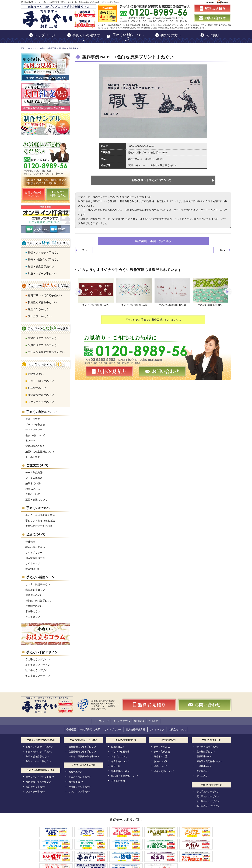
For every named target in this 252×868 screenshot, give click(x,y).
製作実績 (141, 718)
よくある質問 (33, 454)
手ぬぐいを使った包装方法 (40, 518)
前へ (222, 247)
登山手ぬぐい (33, 614)
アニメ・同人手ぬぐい (41, 378)
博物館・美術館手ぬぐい (39, 598)
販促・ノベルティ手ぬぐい (44, 250)
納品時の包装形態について (40, 449)
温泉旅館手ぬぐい (35, 587)
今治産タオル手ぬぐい (41, 392)
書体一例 (30, 438)
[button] (79, 289)
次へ (84, 247)
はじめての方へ (120, 718)
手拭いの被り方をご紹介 (39, 523)
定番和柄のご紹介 (35, 443)
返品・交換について (36, 497)
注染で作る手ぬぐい (40, 306)
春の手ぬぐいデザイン (38, 657)
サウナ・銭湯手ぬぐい (38, 582)
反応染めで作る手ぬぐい (42, 299)
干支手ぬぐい (33, 609)
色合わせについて (35, 433)
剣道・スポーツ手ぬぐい (42, 271)
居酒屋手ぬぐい (34, 592)
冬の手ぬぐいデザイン (38, 673)
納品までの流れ (34, 481)
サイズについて (34, 427)
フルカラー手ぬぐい (40, 313)
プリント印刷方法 (35, 422)
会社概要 (30, 539)
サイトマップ (33, 561)
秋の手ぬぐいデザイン (38, 667)
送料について (33, 491)
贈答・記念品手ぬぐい (41, 264)
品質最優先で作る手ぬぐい (44, 342)
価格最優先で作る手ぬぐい (44, 335)
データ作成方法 (34, 470)
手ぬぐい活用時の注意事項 (40, 512)
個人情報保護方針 (35, 555)
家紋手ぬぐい (36, 371)
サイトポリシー (34, 550)
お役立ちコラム (184, 726)
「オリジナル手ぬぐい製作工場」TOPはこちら (153, 318)
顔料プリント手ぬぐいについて (152, 177)
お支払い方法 (33, 486)
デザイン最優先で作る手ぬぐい (46, 349)
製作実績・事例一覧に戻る (153, 238)
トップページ (97, 718)
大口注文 (158, 718)
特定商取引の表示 (35, 544)
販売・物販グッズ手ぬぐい (44, 257)
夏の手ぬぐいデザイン (38, 662)
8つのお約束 (32, 566)
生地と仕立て (33, 416)
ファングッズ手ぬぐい (41, 399)
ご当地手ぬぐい (34, 603)
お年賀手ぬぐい (37, 385)
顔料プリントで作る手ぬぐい (45, 293)
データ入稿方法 (34, 475)
